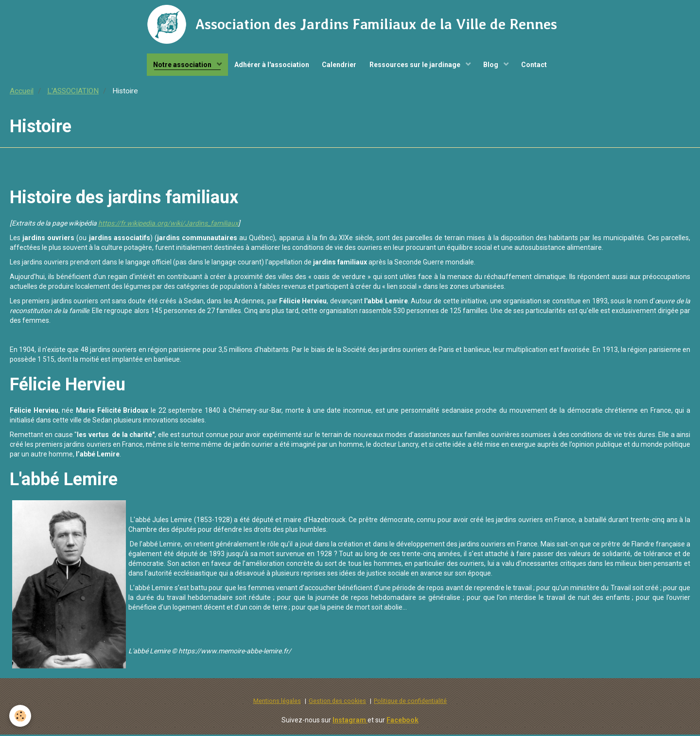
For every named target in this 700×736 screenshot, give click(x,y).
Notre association (179, 66)
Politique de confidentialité (410, 703)
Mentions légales (277, 703)
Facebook (402, 721)
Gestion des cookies (337, 703)
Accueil (22, 93)
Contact (539, 66)
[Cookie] (21, 716)
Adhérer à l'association (269, 66)
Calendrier (339, 66)
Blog (494, 66)
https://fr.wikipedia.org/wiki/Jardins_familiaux (168, 225)
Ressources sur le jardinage (417, 66)
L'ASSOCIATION (73, 93)
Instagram (350, 721)
